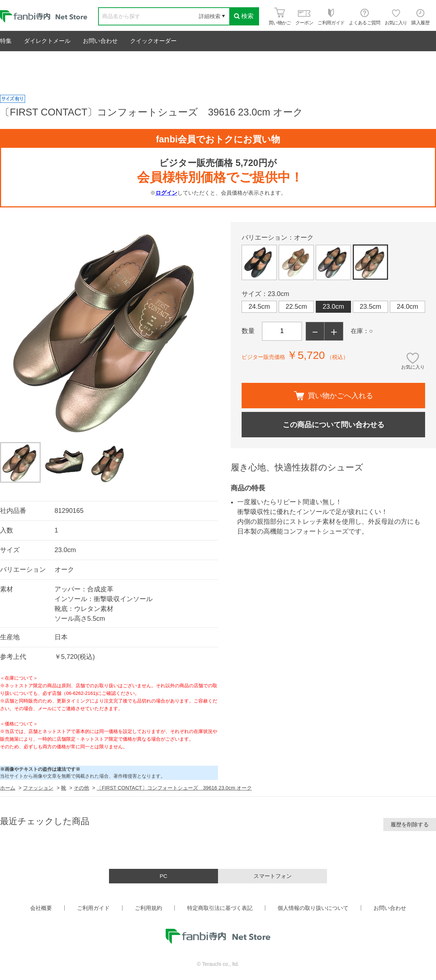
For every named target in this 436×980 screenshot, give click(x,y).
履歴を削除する (410, 824)
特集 (6, 41)
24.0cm (407, 307)
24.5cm (259, 307)
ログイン (166, 193)
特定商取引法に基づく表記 (220, 908)
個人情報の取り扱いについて (313, 908)
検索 (244, 16)
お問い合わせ (100, 41)
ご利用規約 (148, 908)
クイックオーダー (153, 41)
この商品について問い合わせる (334, 425)
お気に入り (413, 367)
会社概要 (41, 908)
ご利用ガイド (93, 908)
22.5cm (296, 307)
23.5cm (370, 307)
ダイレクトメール (47, 41)
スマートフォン (273, 876)
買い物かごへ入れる (334, 396)
